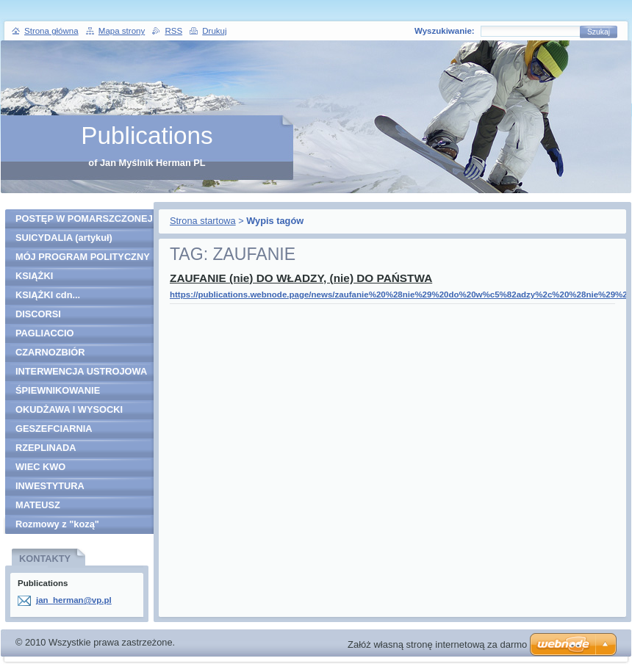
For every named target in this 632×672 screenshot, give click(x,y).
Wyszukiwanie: (445, 31)
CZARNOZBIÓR (50, 352)
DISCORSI (38, 314)
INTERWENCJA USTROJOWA (81, 371)
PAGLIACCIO (44, 333)
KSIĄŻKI (34, 276)
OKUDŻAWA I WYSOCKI (69, 409)
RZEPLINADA (46, 448)
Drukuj (214, 31)
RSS (173, 31)
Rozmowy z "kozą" (57, 524)
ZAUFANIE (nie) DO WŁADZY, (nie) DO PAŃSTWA (301, 278)
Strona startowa (203, 221)
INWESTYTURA (50, 486)
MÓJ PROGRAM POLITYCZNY (83, 257)
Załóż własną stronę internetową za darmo (437, 644)
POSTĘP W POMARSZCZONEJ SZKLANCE (84, 221)
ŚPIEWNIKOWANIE (58, 390)
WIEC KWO (40, 467)
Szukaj (599, 32)
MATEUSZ (38, 505)
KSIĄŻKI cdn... (48, 295)
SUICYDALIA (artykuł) (64, 238)
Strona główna (51, 31)
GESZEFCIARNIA (54, 429)
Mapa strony (122, 31)
